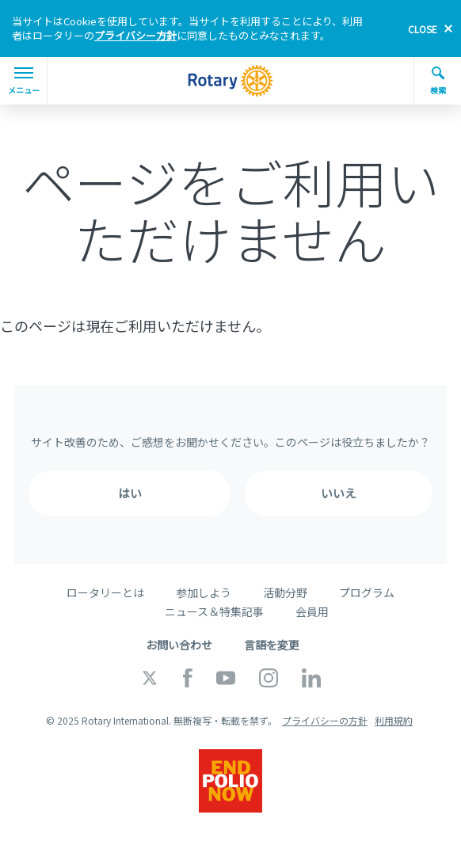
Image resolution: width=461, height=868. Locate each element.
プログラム (367, 592)
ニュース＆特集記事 (214, 611)
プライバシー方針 (135, 35)
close (423, 29)
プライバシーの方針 (325, 720)
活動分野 (285, 592)
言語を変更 (272, 645)
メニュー (24, 82)
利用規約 (394, 720)
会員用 (312, 611)
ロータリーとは (105, 592)
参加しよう (204, 592)
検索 (438, 81)
